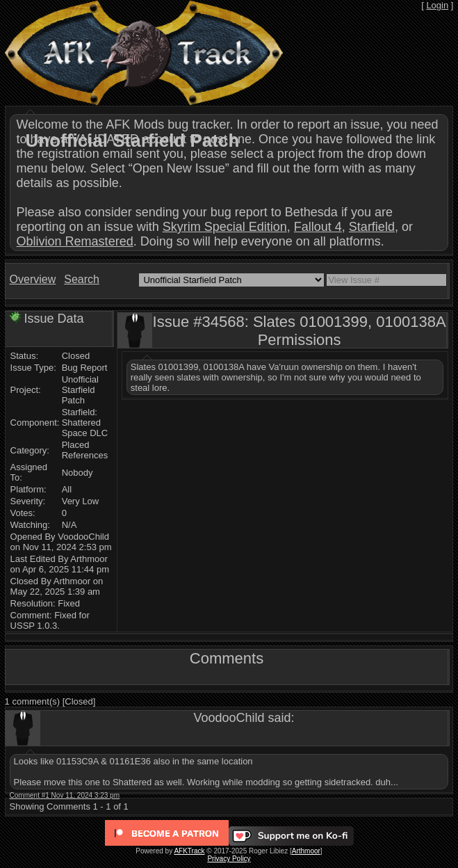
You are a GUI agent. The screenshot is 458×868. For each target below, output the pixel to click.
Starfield (372, 227)
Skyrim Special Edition (225, 227)
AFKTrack (189, 851)
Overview (33, 279)
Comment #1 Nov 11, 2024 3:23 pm (65, 795)
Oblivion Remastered (75, 241)
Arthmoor (306, 851)
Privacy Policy (229, 859)
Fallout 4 (318, 227)
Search (82, 279)
